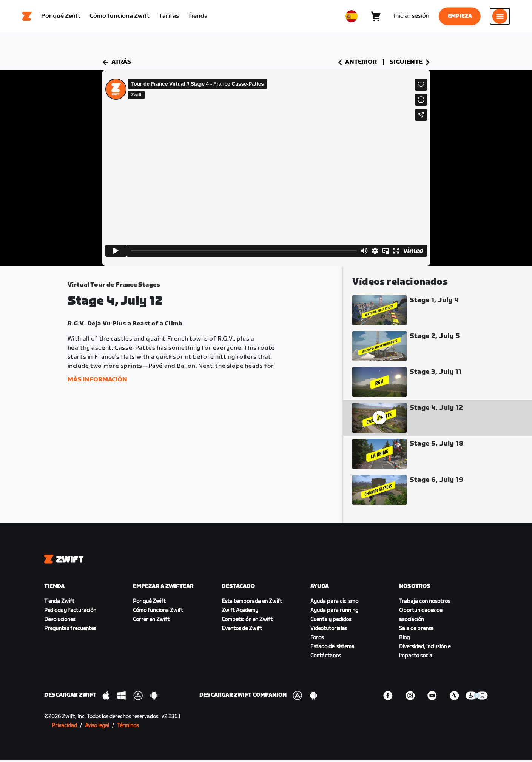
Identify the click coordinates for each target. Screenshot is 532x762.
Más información (97, 381)
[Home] (27, 17)
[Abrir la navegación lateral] (500, 17)
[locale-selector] (352, 17)
